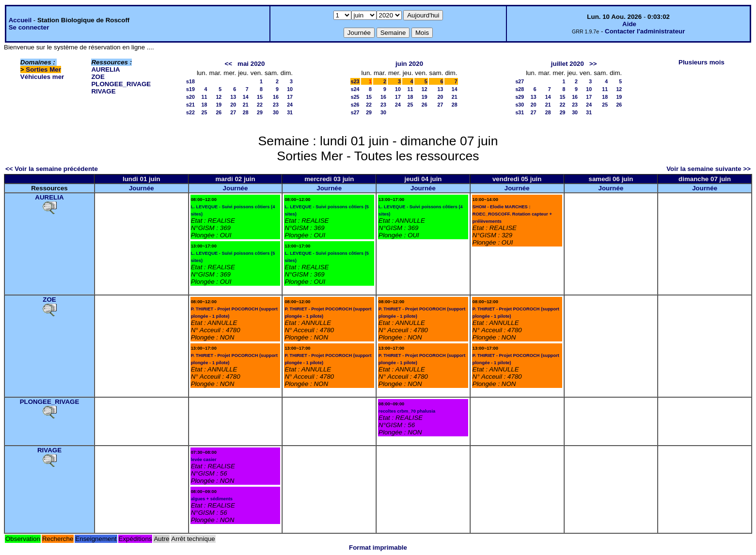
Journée (142, 188)
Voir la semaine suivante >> (709, 169)
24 (290, 105)
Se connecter (29, 27)
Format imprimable (378, 547)
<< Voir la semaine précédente (52, 169)
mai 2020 (251, 64)
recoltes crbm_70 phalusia (407, 411)
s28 (520, 89)
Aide (629, 24)
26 (219, 112)
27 (233, 112)
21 (246, 105)
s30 (520, 105)
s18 (190, 81)
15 (260, 97)
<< (228, 64)
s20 (190, 97)
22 (260, 105)
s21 (190, 105)
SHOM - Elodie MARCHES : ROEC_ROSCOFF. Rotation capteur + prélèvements (512, 214)
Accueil (20, 20)
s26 (355, 105)
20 (233, 105)
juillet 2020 (567, 64)
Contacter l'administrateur (645, 31)
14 (246, 97)
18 (205, 105)
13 (233, 97)
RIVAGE (103, 91)
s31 (520, 112)
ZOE (98, 77)
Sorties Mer (43, 69)
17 (290, 97)
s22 (190, 112)
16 (276, 97)
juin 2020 (409, 64)
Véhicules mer (42, 77)
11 (205, 97)
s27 (355, 112)
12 (219, 97)
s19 (190, 89)
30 (276, 112)
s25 (355, 97)
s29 (520, 97)
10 (290, 89)
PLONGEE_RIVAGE (121, 84)
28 (246, 112)
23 (276, 105)
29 (260, 112)
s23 (355, 81)
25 (205, 112)
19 (219, 105)
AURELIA (105, 69)
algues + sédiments (212, 499)
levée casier (204, 460)
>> (593, 64)
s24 (355, 89)
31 (290, 112)
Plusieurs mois (701, 62)
